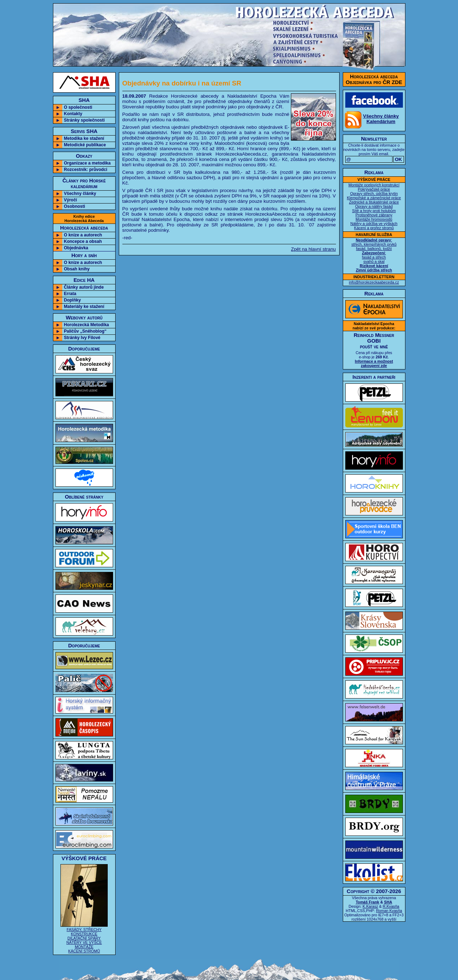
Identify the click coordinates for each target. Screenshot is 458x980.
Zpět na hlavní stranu (313, 249)
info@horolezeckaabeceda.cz (374, 282)
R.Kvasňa (391, 906)
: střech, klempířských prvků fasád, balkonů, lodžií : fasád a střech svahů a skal (374, 255)
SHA (388, 902)
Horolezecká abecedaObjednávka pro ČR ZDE (374, 79)
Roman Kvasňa (389, 911)
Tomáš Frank (367, 902)
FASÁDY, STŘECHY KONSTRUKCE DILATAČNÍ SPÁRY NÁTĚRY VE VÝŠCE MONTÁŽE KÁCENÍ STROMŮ (84, 938)
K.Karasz (370, 906)
